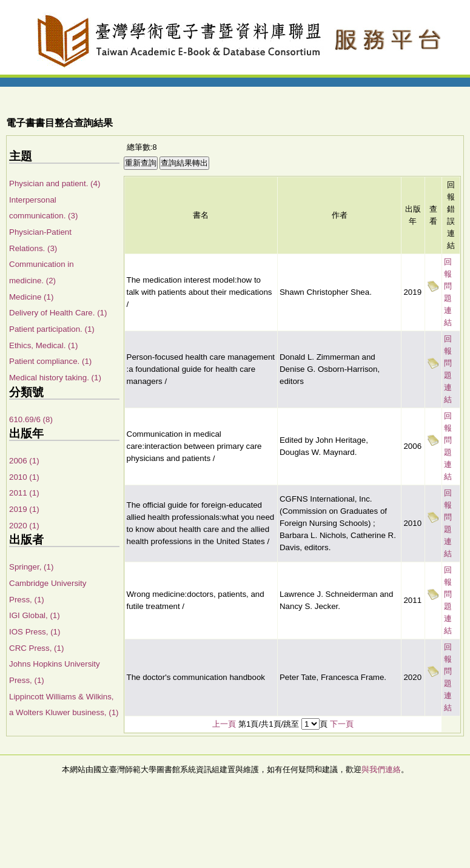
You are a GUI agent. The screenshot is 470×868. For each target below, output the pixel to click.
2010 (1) (24, 477)
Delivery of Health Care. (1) (58, 313)
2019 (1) (24, 509)
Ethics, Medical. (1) (43, 345)
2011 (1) (24, 493)
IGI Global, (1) (35, 615)
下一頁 (342, 724)
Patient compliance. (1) (50, 361)
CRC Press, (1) (36, 648)
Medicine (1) (31, 297)
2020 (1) (24, 526)
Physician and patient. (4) (55, 183)
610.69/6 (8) (31, 419)
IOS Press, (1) (35, 632)
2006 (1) (24, 461)
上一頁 (224, 724)
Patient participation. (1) (52, 329)
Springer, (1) (31, 567)
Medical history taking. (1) (55, 378)
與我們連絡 (381, 769)
